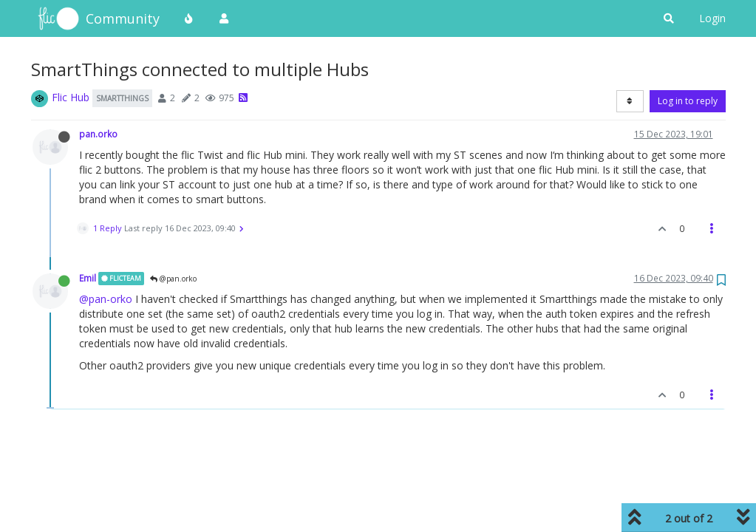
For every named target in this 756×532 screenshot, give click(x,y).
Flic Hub (71, 97)
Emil (88, 278)
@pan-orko (106, 299)
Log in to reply (688, 101)
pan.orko (98, 134)
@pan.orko (173, 279)
